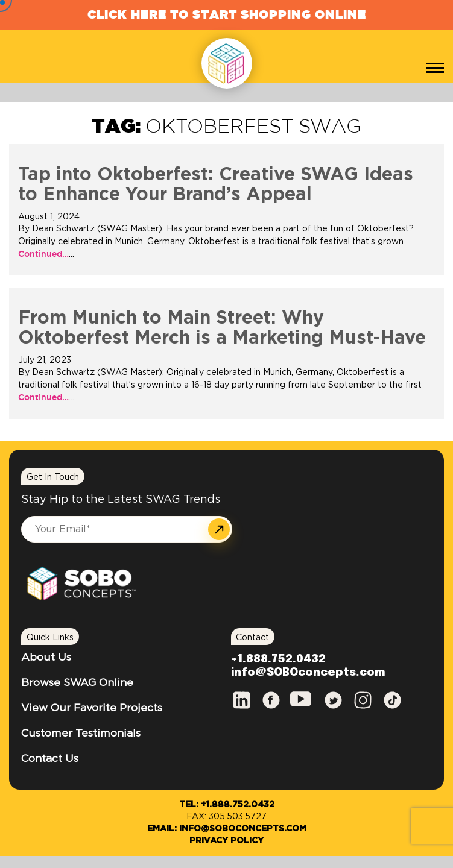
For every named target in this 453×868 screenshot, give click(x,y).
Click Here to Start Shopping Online (227, 14)
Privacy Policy (227, 841)
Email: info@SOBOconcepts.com (227, 829)
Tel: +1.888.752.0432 (227, 805)
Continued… (43, 254)
